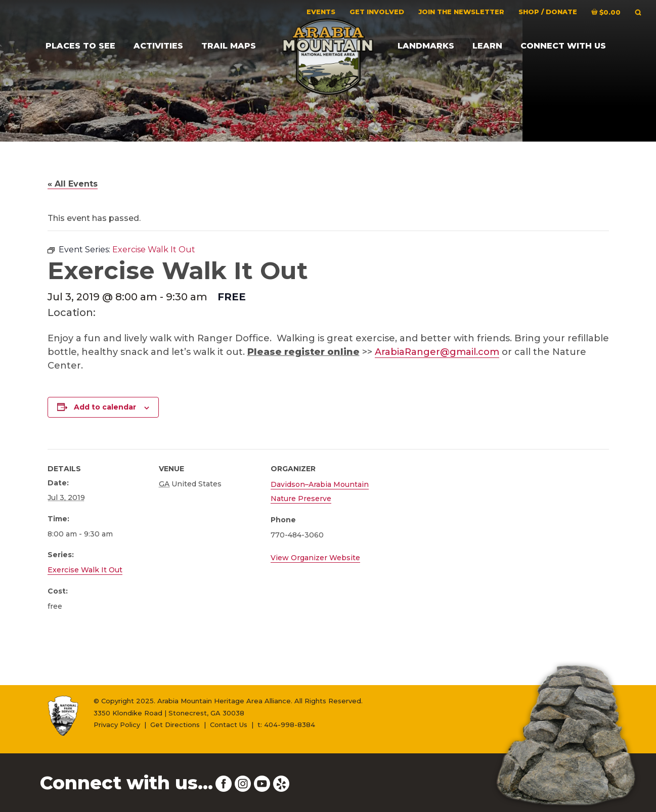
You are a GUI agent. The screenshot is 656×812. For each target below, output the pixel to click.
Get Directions (175, 725)
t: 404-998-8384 (286, 725)
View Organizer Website (315, 558)
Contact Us (229, 725)
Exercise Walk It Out (85, 570)
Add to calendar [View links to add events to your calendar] (105, 407)
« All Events (73, 184)
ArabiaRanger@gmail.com (437, 352)
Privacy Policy (117, 725)
